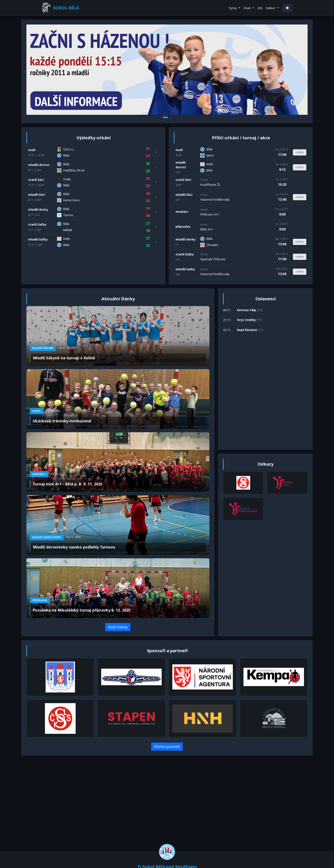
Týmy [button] (233, 8)
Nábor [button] (271, 8)
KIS (260, 8)
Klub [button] (248, 8)
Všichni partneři (167, 748)
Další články (118, 628)
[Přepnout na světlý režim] (287, 8)
